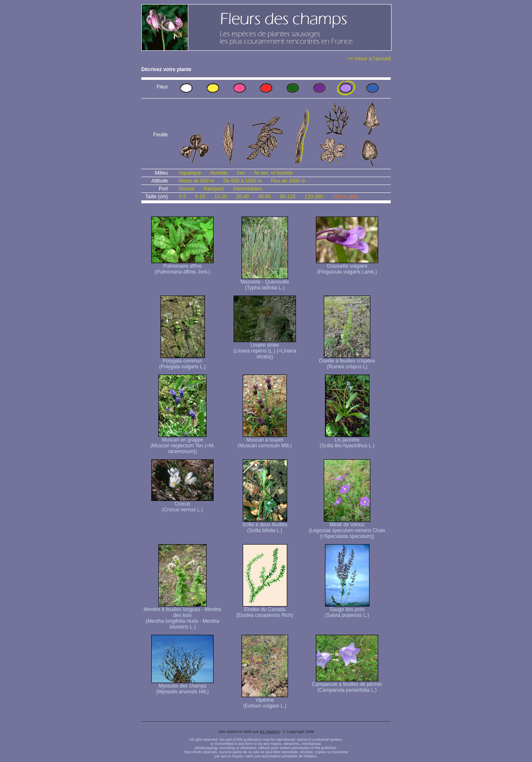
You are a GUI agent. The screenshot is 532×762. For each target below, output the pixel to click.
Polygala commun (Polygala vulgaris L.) (182, 361)
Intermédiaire (248, 189)
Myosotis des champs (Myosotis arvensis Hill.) (182, 687)
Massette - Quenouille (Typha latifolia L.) (265, 282)
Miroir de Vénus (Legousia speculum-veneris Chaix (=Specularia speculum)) (347, 528)
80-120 (287, 197)
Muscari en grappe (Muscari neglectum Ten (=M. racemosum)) (183, 443)
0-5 (182, 197)
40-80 (265, 197)
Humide (219, 173)
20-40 (243, 197)
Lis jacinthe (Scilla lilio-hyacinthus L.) (347, 440)
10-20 (220, 197)
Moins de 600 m (196, 181)
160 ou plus (345, 197)
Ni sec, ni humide (273, 173)
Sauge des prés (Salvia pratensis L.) (347, 610)
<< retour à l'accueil (369, 59)
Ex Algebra (270, 732)
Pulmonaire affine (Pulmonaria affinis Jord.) (182, 267)
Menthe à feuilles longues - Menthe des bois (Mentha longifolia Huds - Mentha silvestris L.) (183, 616)
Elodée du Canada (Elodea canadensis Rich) (265, 610)
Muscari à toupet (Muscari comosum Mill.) (265, 440)
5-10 (200, 197)
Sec (241, 173)
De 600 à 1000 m (242, 181)
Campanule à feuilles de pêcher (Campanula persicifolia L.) (347, 685)
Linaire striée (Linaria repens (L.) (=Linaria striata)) (265, 349)
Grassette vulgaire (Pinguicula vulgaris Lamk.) (347, 267)
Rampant (214, 189)
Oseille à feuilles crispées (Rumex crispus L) (347, 361)
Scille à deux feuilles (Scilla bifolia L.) (265, 525)
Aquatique (190, 173)
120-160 (314, 197)
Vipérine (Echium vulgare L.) (265, 701)
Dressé (187, 189)
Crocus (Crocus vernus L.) (182, 504)
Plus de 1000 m (288, 181)
